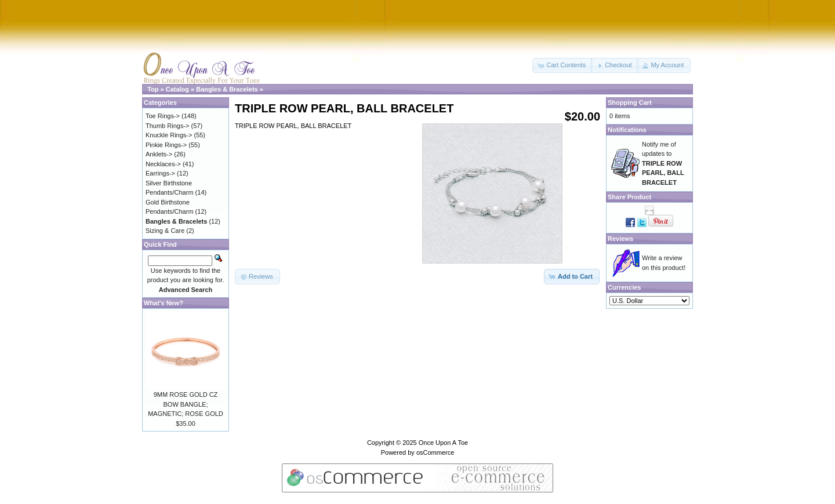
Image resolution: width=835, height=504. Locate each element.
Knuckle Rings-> (169, 135)
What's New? (164, 303)
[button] (562, 65)
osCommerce (435, 452)
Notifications (627, 130)
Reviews (620, 239)
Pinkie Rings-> (166, 145)
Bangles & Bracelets (227, 89)
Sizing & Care (165, 231)
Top (153, 89)
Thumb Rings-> (168, 126)
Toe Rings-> (163, 116)
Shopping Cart (630, 103)
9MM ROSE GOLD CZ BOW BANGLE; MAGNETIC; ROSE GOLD (186, 404)
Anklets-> (159, 154)
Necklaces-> (163, 164)
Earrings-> (160, 173)
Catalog (177, 89)
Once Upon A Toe (443, 443)
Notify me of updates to (663, 163)
